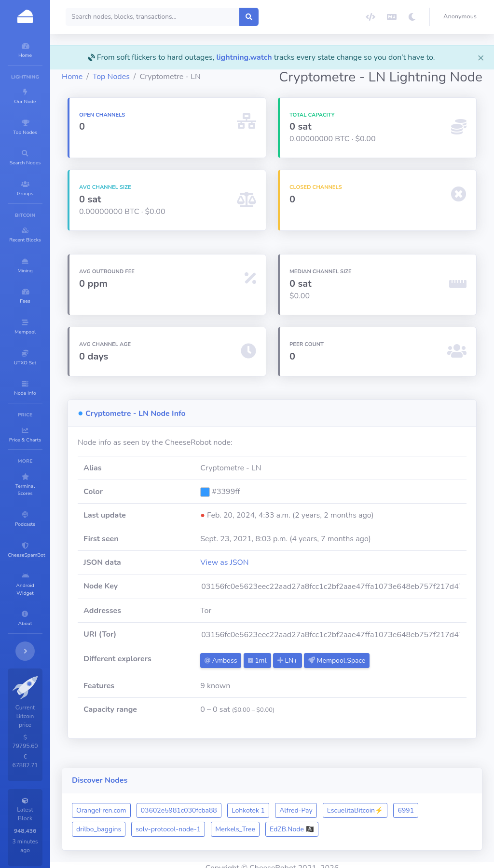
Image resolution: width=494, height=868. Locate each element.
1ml (297, 672)
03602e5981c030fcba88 (237, 805)
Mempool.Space (377, 672)
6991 (142, 823)
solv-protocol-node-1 (257, 823)
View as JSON (265, 574)
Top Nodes (169, 88)
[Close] (481, 57)
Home (130, 88)
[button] (462, 17)
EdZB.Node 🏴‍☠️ (381, 823)
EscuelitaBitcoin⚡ (413, 805)
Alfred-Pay (354, 805)
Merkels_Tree (324, 823)
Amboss (261, 672)
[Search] (211, 17)
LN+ (328, 672)
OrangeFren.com (159, 805)
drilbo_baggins (187, 823)
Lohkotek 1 (306, 805)
